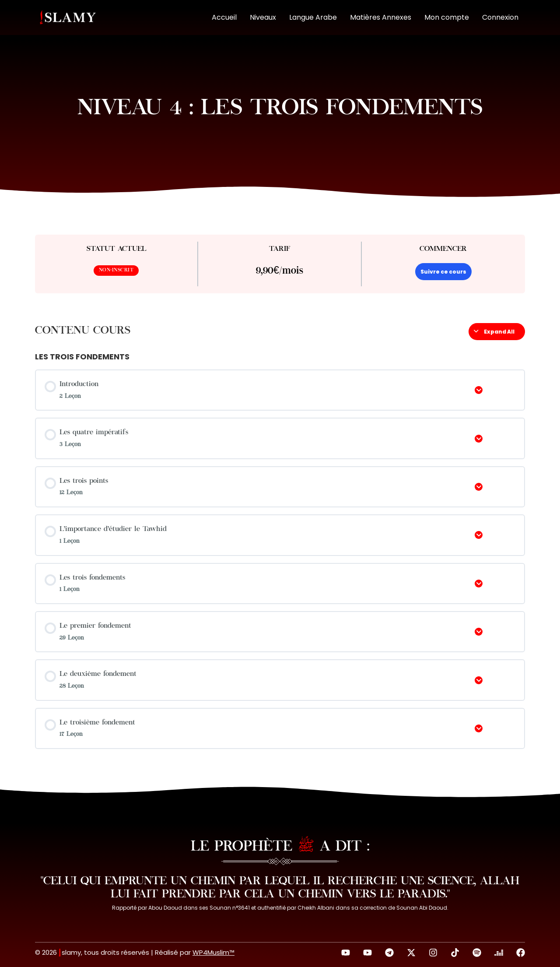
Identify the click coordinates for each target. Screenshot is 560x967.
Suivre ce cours (443, 272)
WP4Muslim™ (213, 952)
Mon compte (447, 17)
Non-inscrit (116, 270)
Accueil (224, 17)
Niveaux (263, 17)
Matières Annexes (381, 17)
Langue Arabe (313, 17)
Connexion (500, 17)
